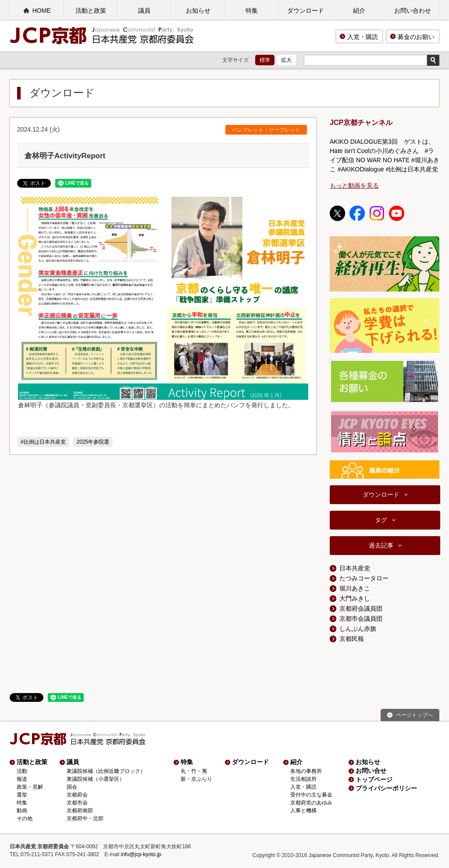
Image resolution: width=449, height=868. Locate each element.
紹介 (359, 11)
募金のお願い (416, 37)
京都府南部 (80, 811)
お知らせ (198, 11)
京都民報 (352, 639)
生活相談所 (303, 779)
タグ (381, 520)
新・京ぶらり (196, 779)
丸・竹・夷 (194, 771)
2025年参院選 (93, 442)
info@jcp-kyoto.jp (141, 854)
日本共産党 (355, 568)
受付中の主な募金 (311, 795)
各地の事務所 (306, 771)
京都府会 (77, 795)
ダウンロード (306, 11)
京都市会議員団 (361, 619)
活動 (22, 771)
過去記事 (381, 545)
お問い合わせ (413, 11)
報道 (22, 779)
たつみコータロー (364, 578)
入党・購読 (363, 37)
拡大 (286, 60)
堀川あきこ (355, 588)
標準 (265, 60)
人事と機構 (303, 811)
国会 (72, 787)
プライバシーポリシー (386, 788)
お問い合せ (371, 771)
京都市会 (77, 803)
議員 (144, 11)
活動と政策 (91, 11)
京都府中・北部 (85, 818)
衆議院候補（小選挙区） (96, 779)
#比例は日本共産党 (43, 442)
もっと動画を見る (354, 185)
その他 (25, 818)
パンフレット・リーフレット (266, 130)
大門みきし (355, 598)
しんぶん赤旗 (358, 629)
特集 (252, 11)
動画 (22, 811)
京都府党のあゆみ (311, 803)
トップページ (374, 779)
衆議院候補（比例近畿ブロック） (106, 771)
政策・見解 (30, 787)
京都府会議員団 (361, 608)
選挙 (22, 795)
